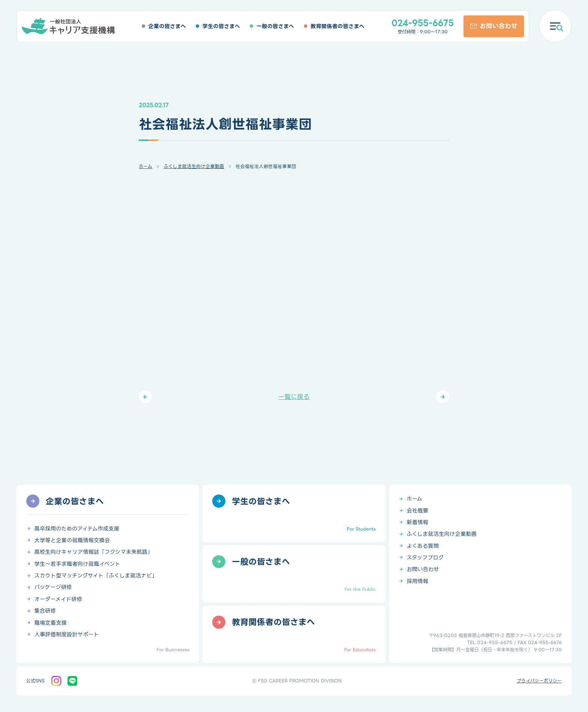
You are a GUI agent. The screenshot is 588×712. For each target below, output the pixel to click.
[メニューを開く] (555, 26)
